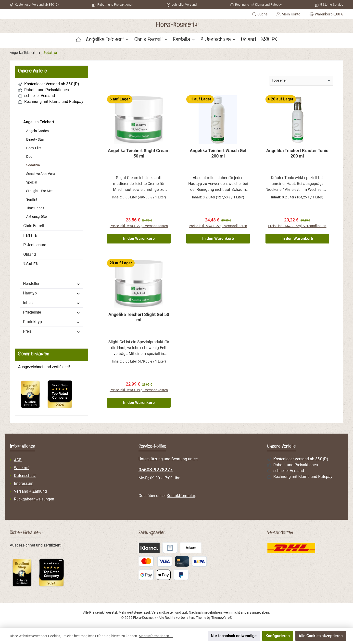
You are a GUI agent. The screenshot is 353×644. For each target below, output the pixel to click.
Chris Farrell (34, 226)
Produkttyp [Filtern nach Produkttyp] (52, 322)
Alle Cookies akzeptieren (321, 636)
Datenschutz (25, 476)
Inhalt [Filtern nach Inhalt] (52, 303)
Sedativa (33, 165)
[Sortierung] (301, 81)
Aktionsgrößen (37, 217)
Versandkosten (163, 612)
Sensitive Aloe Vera (41, 174)
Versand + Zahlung (30, 492)
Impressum (24, 484)
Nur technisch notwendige (234, 636)
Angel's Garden (38, 131)
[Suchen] (260, 14)
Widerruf (21, 468)
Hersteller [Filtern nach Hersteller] (52, 284)
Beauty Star (35, 139)
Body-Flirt (34, 148)
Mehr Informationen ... (156, 636)
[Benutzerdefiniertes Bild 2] (62, 396)
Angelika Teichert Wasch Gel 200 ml (218, 153)
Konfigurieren (278, 636)
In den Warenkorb (139, 239)
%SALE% (31, 264)
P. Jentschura (35, 245)
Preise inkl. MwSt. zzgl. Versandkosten (139, 227)
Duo (29, 157)
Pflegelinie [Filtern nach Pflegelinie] (52, 312)
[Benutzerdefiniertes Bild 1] (33, 397)
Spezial (32, 182)
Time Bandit (35, 208)
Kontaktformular (181, 496)
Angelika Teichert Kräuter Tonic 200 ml (297, 153)
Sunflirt (32, 199)
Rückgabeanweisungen (34, 499)
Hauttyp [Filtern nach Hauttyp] (52, 293)
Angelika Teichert (39, 122)
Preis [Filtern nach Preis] (52, 331)
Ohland (30, 254)
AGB (18, 460)
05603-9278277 (156, 470)
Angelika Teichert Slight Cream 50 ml (139, 153)
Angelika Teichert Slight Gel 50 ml (139, 318)
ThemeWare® (222, 618)
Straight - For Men (40, 191)
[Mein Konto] (288, 14)
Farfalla (30, 235)
